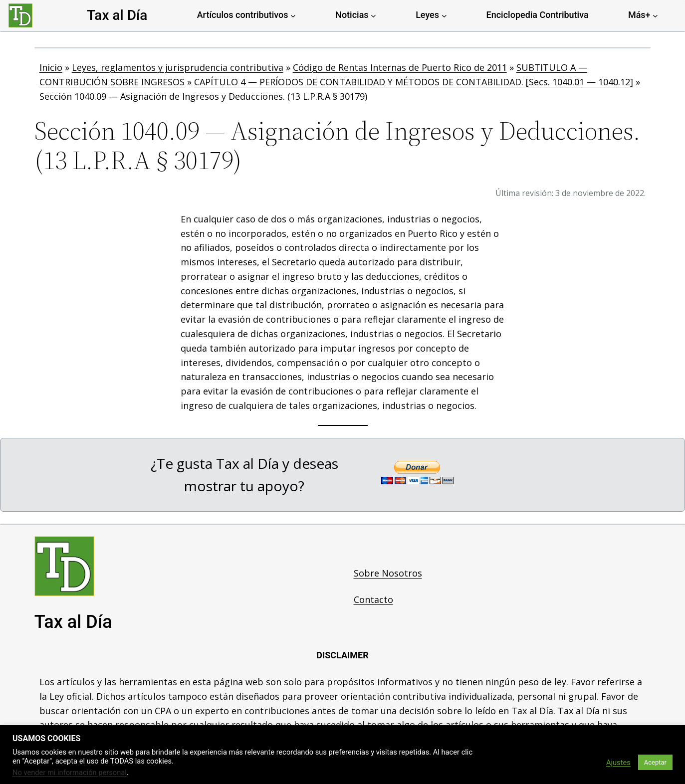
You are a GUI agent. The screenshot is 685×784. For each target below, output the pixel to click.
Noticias (352, 15)
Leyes (427, 15)
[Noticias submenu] (373, 15)
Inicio (51, 67)
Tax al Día (117, 15)
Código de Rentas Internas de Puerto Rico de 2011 (400, 67)
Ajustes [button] (618, 763)
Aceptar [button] (655, 762)
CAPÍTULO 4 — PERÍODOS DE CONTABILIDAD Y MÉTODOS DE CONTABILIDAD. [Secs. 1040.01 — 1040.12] (414, 82)
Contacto (373, 599)
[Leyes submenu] (444, 15)
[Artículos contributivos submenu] (293, 15)
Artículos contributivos (243, 15)
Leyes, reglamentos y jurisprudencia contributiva (178, 67)
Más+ (639, 15)
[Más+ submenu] (655, 15)
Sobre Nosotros (388, 573)
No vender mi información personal (70, 773)
